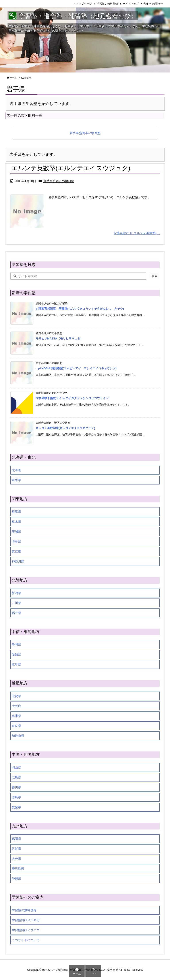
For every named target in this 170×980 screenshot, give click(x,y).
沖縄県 (16, 879)
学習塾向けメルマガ (26, 920)
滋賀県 (16, 696)
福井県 (16, 613)
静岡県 (16, 644)
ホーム (13, 78)
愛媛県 (16, 807)
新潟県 (16, 593)
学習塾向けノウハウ (26, 930)
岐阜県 (16, 664)
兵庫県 (16, 716)
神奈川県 (18, 561)
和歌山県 (18, 736)
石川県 (16, 603)
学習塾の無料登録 (107, 4)
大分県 (16, 859)
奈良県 (16, 726)
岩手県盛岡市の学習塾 (85, 133)
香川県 (16, 787)
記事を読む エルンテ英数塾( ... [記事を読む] (137, 233)
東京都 (16, 551)
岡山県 (16, 767)
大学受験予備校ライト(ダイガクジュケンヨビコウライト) (73, 398)
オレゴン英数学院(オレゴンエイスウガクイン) (65, 428)
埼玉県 (16, 541)
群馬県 (16, 512)
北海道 (16, 470)
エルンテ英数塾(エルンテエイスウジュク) (71, 168)
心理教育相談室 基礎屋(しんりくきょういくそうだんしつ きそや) (80, 309)
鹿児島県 (18, 869)
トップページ (84, 4)
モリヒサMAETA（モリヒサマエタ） (59, 338)
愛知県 (16, 654)
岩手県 (16, 480)
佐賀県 (16, 849)
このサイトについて (26, 940)
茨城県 (16, 532)
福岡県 (16, 839)
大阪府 (16, 706)
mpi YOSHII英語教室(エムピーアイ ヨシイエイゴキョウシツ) (76, 368)
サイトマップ (131, 4)
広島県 (16, 777)
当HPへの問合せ (153, 4)
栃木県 (16, 522)
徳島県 (16, 797)
